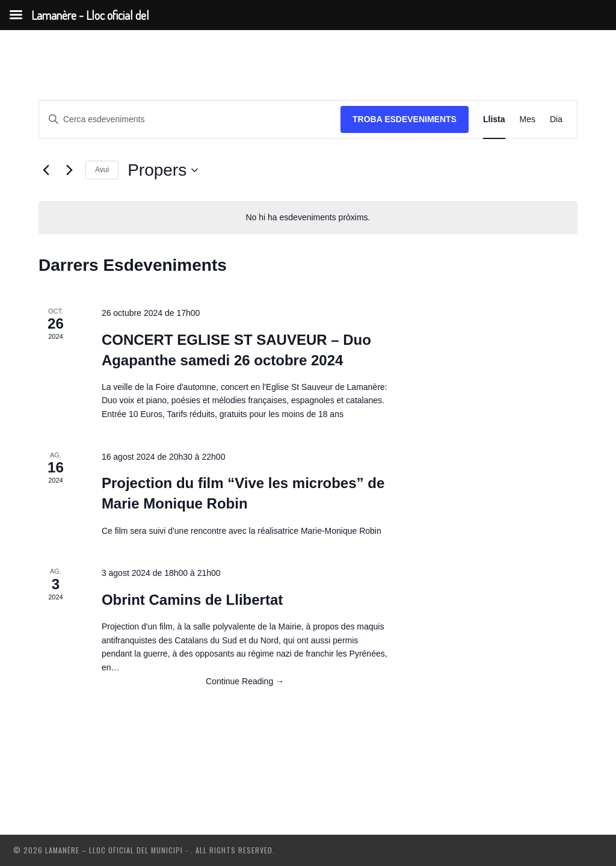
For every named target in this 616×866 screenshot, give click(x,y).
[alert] (308, 218)
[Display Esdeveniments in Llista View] (494, 119)
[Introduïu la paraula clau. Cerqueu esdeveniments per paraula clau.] (190, 119)
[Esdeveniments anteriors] (46, 170)
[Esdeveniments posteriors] (69, 170)
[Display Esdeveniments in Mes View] (528, 119)
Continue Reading (245, 681)
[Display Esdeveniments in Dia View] (556, 119)
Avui (102, 170)
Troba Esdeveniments (405, 119)
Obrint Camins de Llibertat (192, 600)
